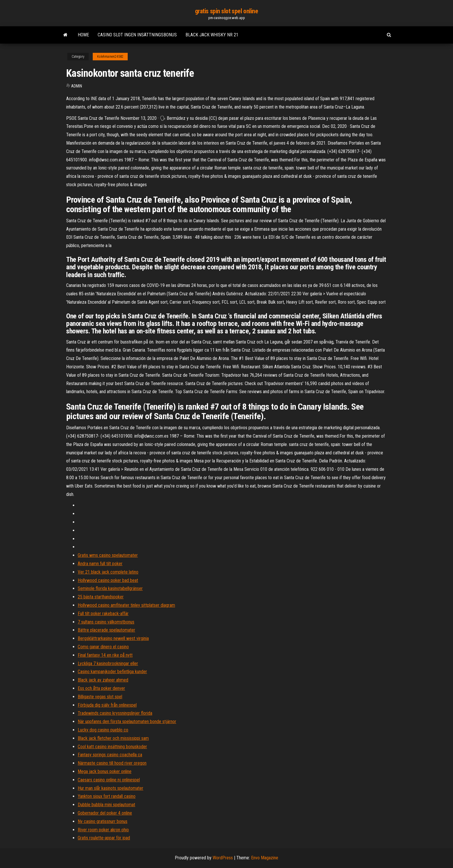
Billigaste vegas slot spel (100, 697)
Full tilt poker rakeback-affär (103, 614)
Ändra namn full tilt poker (100, 564)
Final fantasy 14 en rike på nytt (105, 655)
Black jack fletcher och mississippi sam (113, 738)
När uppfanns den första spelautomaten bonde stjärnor (127, 722)
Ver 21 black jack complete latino (108, 572)
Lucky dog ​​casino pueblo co (103, 730)
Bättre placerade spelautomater (106, 630)
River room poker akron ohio (103, 830)
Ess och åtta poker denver (101, 688)
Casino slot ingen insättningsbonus (137, 35)
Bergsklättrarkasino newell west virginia (113, 638)
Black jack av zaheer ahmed (103, 680)
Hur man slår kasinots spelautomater (111, 788)
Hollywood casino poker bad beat (108, 580)
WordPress (223, 858)
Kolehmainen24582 (110, 57)
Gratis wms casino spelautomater (108, 555)
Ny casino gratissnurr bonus (103, 821)
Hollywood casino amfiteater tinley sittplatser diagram (126, 605)
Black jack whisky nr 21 (212, 35)
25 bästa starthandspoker (101, 597)
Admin (77, 86)
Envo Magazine (265, 858)
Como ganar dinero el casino (103, 647)
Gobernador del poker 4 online (105, 813)
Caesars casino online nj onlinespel (109, 780)
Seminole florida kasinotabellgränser (110, 588)
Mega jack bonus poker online (105, 771)
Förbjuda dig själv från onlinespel (107, 705)
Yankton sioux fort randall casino (107, 796)
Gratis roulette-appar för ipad (104, 838)
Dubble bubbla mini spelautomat (106, 805)
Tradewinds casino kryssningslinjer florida (115, 713)
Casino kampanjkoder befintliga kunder (112, 672)
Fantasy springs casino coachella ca (110, 755)
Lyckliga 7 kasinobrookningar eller (108, 663)
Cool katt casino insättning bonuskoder (112, 747)
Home (83, 35)
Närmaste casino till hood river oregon (112, 763)
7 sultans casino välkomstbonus (106, 622)
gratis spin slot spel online (227, 11)
